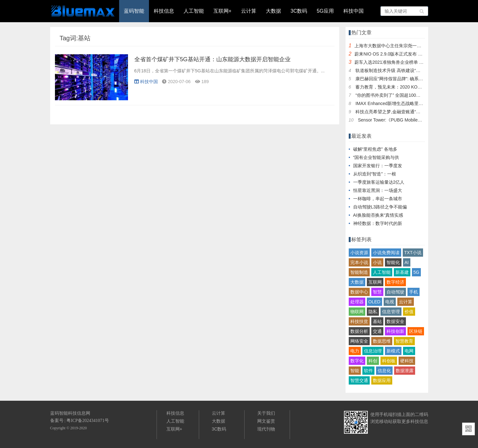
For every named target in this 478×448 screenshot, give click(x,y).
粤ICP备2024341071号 (88, 421)
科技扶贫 (359, 321)
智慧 (377, 292)
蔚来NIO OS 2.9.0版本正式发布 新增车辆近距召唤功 (406, 54)
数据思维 (382, 341)
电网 (409, 351)
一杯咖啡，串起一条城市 (378, 199)
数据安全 (395, 321)
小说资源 (359, 253)
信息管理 (391, 312)
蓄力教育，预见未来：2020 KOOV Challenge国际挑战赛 (411, 87)
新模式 (393, 351)
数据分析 (359, 331)
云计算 (249, 11)
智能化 (393, 262)
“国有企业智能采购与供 (376, 157)
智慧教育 (404, 341)
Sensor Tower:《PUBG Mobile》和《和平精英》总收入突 (414, 120)
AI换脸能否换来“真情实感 (378, 215)
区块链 (416, 331)
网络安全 (359, 341)
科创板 (389, 361)
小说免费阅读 (386, 253)
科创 (373, 361)
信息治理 (373, 351)
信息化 (384, 371)
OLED (374, 302)
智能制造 (359, 272)
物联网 (357, 312)
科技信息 (164, 11)
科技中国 (353, 11)
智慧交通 (359, 380)
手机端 (386, 414)
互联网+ (222, 11)
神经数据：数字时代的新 (378, 223)
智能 (355, 371)
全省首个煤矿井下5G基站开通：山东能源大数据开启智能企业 (212, 59)
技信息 (421, 421)
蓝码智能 (134, 11)
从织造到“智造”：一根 (375, 174)
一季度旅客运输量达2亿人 (379, 182)
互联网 (375, 282)
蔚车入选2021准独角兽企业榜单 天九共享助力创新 (404, 62)
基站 (377, 321)
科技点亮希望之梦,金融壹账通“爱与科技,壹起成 (402, 112)
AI (407, 262)
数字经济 (395, 282)
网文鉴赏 (266, 421)
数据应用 (382, 380)
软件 (368, 371)
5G (417, 272)
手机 (414, 292)
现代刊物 (266, 429)
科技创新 (395, 331)
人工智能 (194, 11)
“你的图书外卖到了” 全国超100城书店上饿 (397, 95)
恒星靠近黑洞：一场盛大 (378, 190)
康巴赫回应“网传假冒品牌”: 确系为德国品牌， (400, 79)
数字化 (357, 361)
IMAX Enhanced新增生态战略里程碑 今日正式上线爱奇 (410, 103)
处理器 (357, 302)
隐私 (373, 312)
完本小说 (359, 262)
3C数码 (299, 11)
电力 (355, 351)
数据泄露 (405, 371)
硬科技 (407, 361)
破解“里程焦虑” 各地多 (375, 149)
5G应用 (325, 11)
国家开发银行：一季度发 (378, 166)
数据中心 (359, 292)
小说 (377, 262)
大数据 (273, 11)
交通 (377, 331)
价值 (409, 312)
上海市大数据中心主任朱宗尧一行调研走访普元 (401, 46)
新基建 (402, 272)
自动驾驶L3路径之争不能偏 (380, 207)
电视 (390, 302)
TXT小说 (413, 253)
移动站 (386, 421)
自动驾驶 (395, 292)
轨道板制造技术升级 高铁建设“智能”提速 (395, 70)
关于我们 (266, 413)
